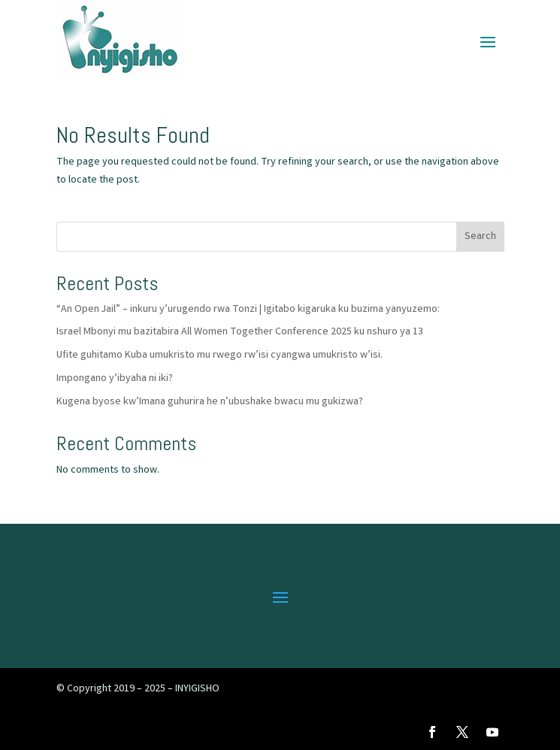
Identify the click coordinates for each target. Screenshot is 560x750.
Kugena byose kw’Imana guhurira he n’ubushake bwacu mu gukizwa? (210, 402)
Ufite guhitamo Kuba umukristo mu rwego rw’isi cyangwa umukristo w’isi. (219, 355)
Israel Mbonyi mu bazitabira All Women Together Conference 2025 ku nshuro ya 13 (240, 332)
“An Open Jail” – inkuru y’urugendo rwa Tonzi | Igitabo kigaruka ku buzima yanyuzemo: (248, 310)
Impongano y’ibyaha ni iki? (115, 379)
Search (480, 237)
